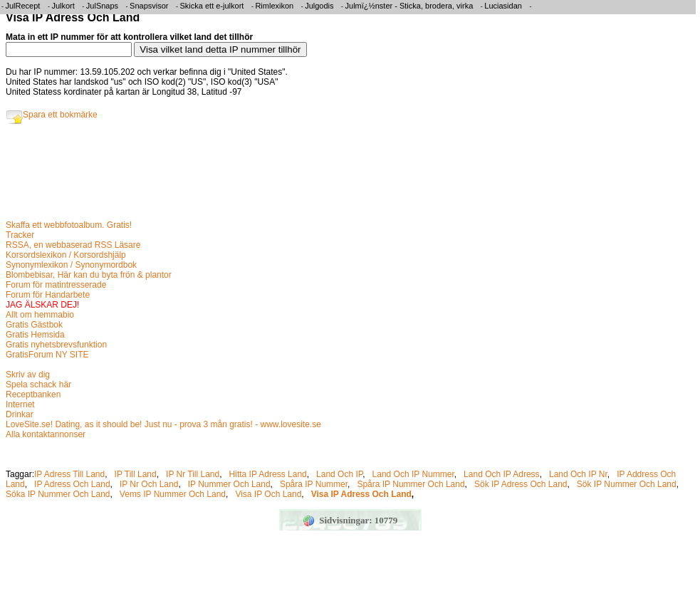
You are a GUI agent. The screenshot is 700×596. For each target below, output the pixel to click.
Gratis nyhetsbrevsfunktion (56, 345)
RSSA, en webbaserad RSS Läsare (73, 245)
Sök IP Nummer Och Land (627, 484)
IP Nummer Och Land (229, 484)
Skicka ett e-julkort (212, 6)
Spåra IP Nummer (314, 484)
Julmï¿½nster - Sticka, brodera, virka (409, 6)
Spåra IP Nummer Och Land (411, 484)
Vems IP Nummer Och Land (173, 494)
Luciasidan (503, 6)
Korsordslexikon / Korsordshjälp (66, 255)
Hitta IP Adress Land (268, 474)
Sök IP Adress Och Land (521, 484)
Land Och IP (339, 474)
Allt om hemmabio (40, 315)
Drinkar (20, 414)
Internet (20, 404)
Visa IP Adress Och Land (361, 494)
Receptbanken (33, 394)
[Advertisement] (265, 176)
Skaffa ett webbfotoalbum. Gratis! (69, 225)
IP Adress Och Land (72, 484)
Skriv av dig (28, 375)
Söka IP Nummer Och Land (58, 494)
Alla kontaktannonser (46, 434)
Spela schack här (38, 385)
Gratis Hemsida (35, 335)
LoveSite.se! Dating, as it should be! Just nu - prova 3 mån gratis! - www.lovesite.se (163, 424)
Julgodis (319, 6)
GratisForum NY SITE (47, 355)
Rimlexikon (274, 6)
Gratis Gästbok (34, 325)
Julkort (63, 6)
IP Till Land (136, 474)
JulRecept (23, 6)
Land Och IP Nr (578, 474)
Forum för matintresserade (56, 285)
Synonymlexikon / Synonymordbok (71, 265)
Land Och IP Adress (502, 474)
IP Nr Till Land (193, 474)
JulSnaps (102, 6)
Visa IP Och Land (268, 494)
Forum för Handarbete (48, 295)
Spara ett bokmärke (52, 115)
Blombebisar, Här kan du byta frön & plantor (89, 275)
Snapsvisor (149, 6)
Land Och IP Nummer (413, 474)
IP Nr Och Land (149, 484)
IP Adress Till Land (69, 474)
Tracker (20, 235)
